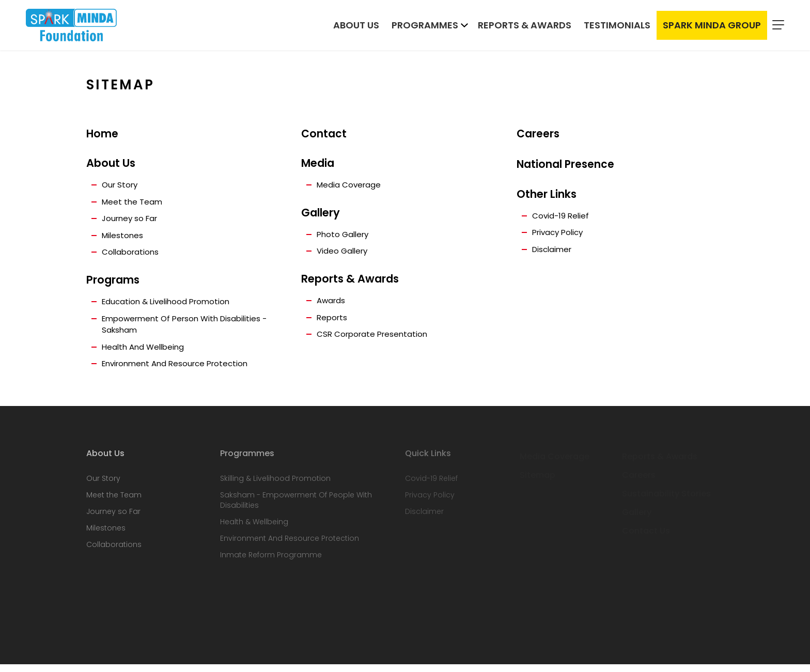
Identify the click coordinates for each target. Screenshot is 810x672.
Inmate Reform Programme (271, 562)
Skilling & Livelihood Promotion (275, 486)
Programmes (425, 27)
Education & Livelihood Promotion (169, 306)
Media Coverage (350, 186)
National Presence (566, 166)
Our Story (121, 186)
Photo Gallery (345, 236)
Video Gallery (344, 253)
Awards (332, 303)
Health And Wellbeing (145, 354)
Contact (324, 134)
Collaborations (132, 256)
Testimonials (617, 27)
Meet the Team (133, 203)
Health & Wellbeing (254, 529)
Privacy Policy (560, 235)
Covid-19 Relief (562, 218)
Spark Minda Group (712, 27)
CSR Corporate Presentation (375, 339)
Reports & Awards (525, 27)
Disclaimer (554, 253)
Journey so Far (132, 221)
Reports (333, 321)
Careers (538, 134)
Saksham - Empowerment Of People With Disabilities (296, 508)
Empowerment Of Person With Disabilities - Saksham (190, 330)
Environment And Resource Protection (180, 371)
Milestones (123, 238)
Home (102, 134)
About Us (356, 27)
